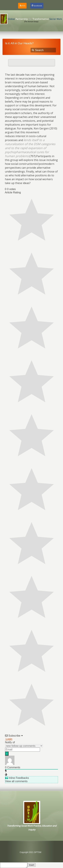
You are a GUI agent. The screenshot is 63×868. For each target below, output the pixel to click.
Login (9, 739)
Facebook (38, 6)
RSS (24, 6)
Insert (32, 865)
